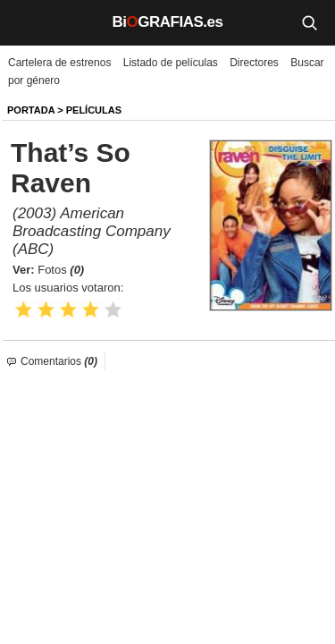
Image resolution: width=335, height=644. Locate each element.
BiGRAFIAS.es (168, 22)
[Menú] (27, 22)
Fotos (61, 270)
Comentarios (59, 361)
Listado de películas (171, 63)
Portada (31, 110)
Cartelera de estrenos (59, 63)
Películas (94, 110)
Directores (254, 63)
